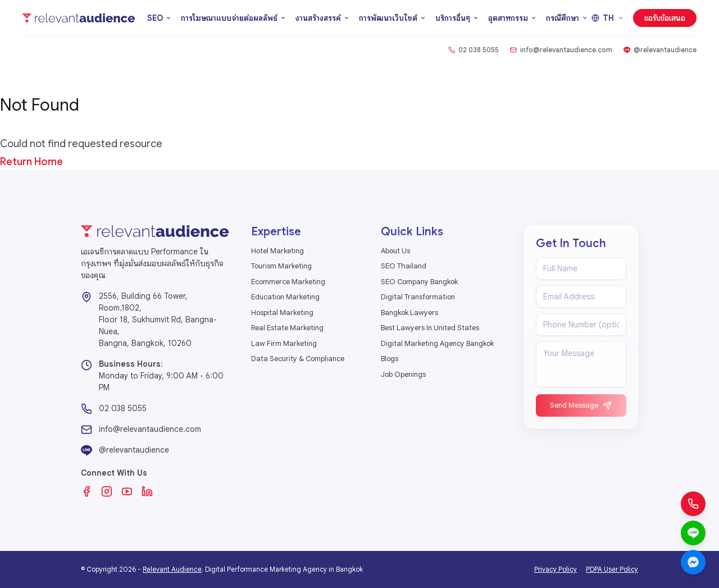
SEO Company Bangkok (419, 282)
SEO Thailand (404, 266)
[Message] (581, 364)
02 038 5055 (123, 408)
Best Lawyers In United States (430, 328)
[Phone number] (581, 325)
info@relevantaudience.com (150, 429)
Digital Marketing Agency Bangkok (437, 343)
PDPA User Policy (612, 569)
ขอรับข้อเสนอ (665, 18)
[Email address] (581, 297)
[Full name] (581, 268)
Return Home (31, 162)
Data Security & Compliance (298, 359)
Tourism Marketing (281, 266)
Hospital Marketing (282, 313)
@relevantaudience (134, 450)
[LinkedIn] (147, 491)
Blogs (390, 359)
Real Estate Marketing (287, 328)
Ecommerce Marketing (288, 282)
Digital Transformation (418, 297)
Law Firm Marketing (284, 343)
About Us (395, 251)
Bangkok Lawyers (409, 313)
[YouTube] (127, 491)
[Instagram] (107, 491)
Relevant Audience (172, 569)
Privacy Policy (556, 569)
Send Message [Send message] (581, 405)
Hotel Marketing (277, 251)
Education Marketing (285, 297)
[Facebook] (87, 491)
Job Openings (403, 374)
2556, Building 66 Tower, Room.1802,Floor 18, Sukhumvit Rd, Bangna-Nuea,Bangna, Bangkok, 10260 (158, 320)
